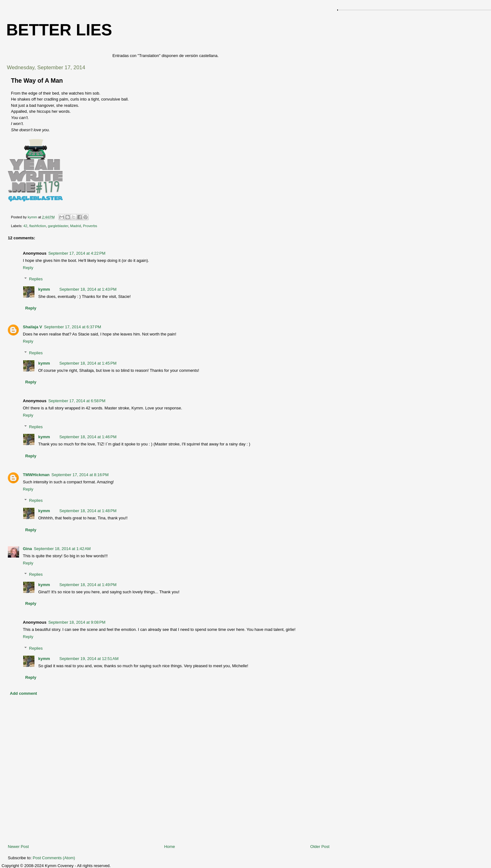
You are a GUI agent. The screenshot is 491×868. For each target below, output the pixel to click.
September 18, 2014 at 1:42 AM (62, 549)
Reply (28, 268)
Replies (36, 279)
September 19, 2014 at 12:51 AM (89, 659)
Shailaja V (32, 327)
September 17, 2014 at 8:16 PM (80, 475)
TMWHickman (36, 475)
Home (170, 847)
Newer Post (18, 847)
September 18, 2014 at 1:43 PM (88, 289)
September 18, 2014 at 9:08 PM (77, 622)
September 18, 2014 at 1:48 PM (88, 511)
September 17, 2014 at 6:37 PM (72, 327)
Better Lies (59, 30)
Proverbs (90, 226)
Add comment (24, 693)
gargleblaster (58, 226)
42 (26, 226)
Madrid (76, 226)
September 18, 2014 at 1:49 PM (88, 585)
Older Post (320, 847)
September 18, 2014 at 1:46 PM (88, 437)
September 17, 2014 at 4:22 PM (77, 253)
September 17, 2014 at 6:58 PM (77, 401)
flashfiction (37, 226)
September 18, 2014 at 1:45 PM (88, 363)
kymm (44, 289)
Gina (27, 549)
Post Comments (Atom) (54, 858)
